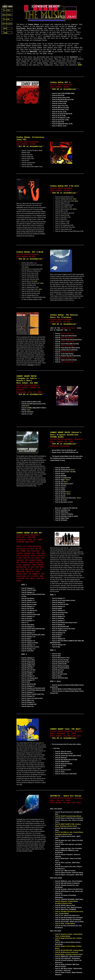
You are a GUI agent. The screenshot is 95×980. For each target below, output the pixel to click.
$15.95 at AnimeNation (30, 394)
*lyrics (41, 150)
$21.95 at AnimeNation (64, 738)
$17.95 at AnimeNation (30, 147)
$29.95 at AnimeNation (64, 89)
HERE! (80, 65)
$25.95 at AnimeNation (64, 324)
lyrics (75, 199)
